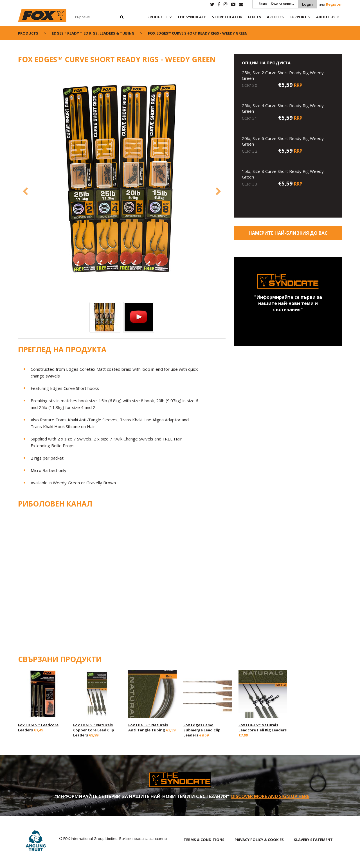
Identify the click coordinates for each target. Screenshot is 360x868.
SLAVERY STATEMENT (313, 840)
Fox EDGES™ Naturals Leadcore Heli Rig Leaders (263, 727)
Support (298, 17)
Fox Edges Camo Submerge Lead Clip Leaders (202, 730)
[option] (122, 183)
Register (334, 4)
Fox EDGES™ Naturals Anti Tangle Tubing (148, 727)
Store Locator (227, 17)
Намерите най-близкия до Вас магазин (288, 235)
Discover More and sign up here (270, 796)
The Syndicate (192, 17)
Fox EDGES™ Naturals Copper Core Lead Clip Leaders (94, 730)
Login (307, 4)
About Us (326, 17)
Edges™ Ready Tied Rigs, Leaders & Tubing (93, 33)
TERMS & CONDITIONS (204, 840)
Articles (275, 17)
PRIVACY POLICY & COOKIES (259, 840)
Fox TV (255, 17)
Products (157, 17)
